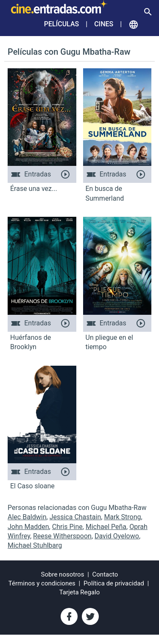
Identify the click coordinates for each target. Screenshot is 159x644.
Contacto (105, 574)
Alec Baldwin (27, 517)
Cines (104, 24)
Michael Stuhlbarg (35, 545)
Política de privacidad (114, 583)
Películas (61, 24)
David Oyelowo (117, 536)
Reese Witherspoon (62, 536)
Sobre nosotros (63, 574)
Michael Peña (106, 527)
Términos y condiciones (42, 583)
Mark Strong (122, 517)
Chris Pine (67, 527)
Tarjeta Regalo (80, 592)
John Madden (28, 527)
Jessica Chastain (75, 517)
